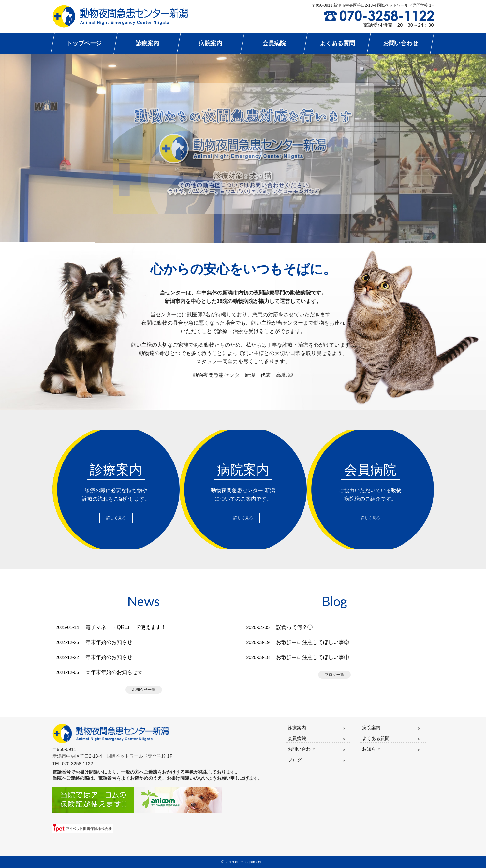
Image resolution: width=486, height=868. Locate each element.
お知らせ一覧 (144, 690)
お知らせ (371, 749)
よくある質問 (376, 738)
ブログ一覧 (334, 675)
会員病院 (297, 738)
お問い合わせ (302, 749)
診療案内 (297, 728)
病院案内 (371, 728)
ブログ (295, 760)
